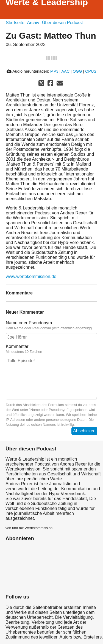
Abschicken (84, 431)
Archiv (33, 23)
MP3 (54, 71)
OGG (77, 71)
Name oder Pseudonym (51, 325)
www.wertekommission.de (31, 276)
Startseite (15, 23)
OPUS (91, 71)
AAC (65, 71)
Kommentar (51, 349)
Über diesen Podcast (62, 23)
